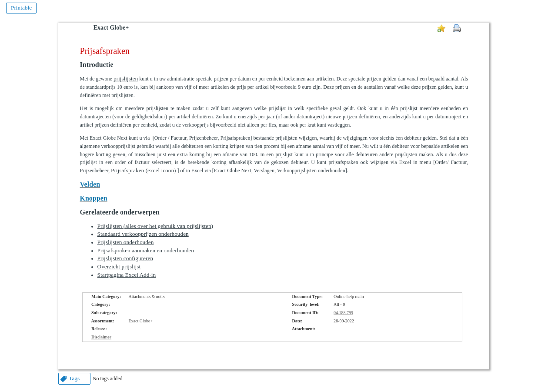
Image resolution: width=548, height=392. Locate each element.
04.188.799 (343, 313)
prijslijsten (126, 79)
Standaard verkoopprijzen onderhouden (143, 234)
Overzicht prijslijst (119, 266)
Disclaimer (101, 337)
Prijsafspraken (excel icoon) (144, 170)
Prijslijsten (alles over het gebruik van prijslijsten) (155, 226)
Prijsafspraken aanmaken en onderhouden (146, 250)
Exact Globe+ (111, 28)
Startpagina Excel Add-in (127, 275)
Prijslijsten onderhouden (126, 242)
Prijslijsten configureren (125, 258)
